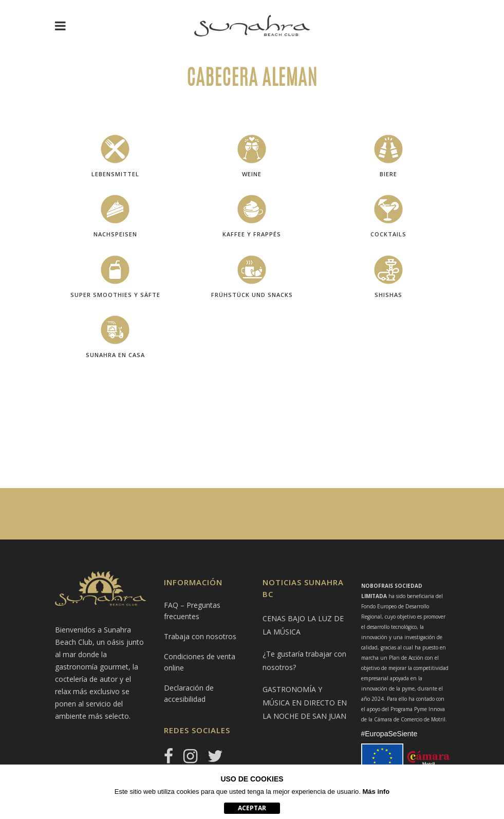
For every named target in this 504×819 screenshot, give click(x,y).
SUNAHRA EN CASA (115, 355)
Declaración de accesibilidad (189, 693)
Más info (376, 792)
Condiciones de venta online (200, 662)
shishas (388, 295)
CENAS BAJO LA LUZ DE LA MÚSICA (303, 625)
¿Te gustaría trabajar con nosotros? (304, 660)
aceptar (252, 808)
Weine (252, 174)
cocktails (388, 234)
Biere (388, 174)
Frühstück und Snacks (252, 295)
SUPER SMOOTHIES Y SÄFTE (115, 295)
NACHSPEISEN (115, 234)
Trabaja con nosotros (200, 636)
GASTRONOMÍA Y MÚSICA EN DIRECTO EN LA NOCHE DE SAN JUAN (305, 703)
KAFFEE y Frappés (252, 234)
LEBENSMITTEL (115, 174)
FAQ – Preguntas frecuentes (192, 611)
